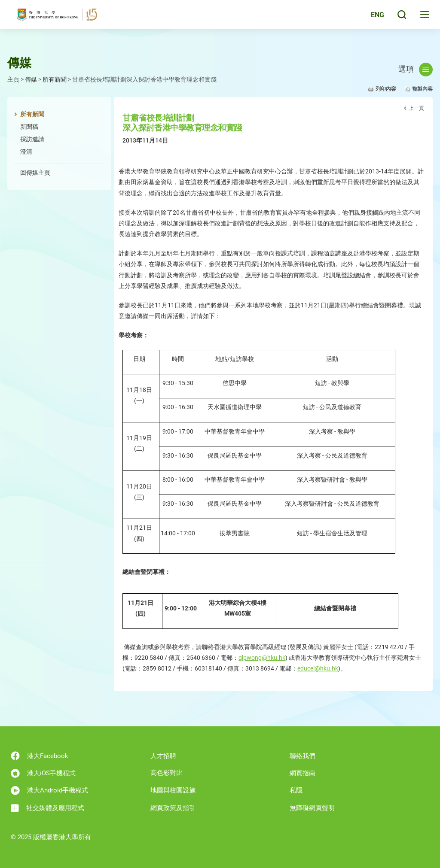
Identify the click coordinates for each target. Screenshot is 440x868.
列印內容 (386, 89)
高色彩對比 (167, 773)
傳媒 (31, 79)
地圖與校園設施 (173, 790)
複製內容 (422, 89)
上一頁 (416, 108)
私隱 (296, 790)
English (371, 18)
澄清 (26, 152)
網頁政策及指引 (173, 808)
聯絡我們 (302, 756)
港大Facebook (40, 756)
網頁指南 (302, 773)
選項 (416, 70)
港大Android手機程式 (49, 791)
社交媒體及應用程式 (47, 808)
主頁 (13, 79)
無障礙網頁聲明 (312, 808)
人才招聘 (163, 756)
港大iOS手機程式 (43, 773)
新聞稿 (29, 127)
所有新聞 (55, 79)
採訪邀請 (32, 139)
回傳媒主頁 (35, 173)
